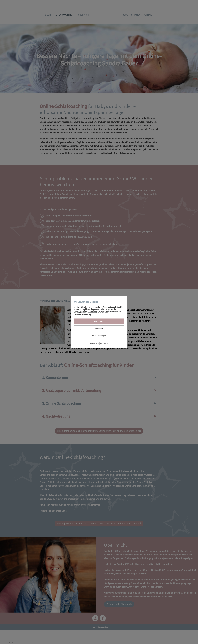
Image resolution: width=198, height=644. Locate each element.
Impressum (104, 343)
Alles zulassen (99, 321)
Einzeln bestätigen (99, 336)
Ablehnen (99, 328)
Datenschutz (95, 343)
